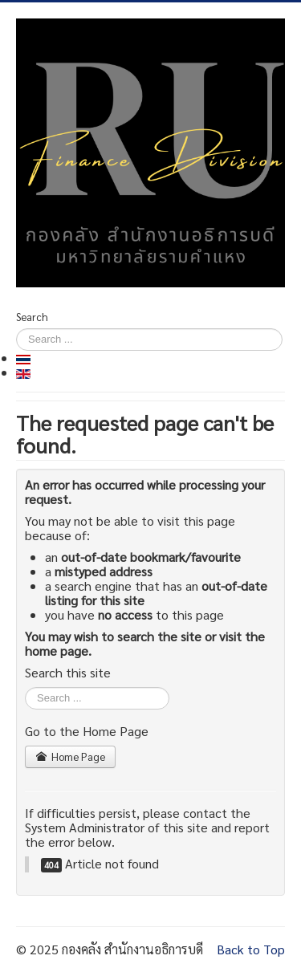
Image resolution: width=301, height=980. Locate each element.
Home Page (70, 756)
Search (32, 317)
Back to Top (251, 949)
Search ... (25, 687)
